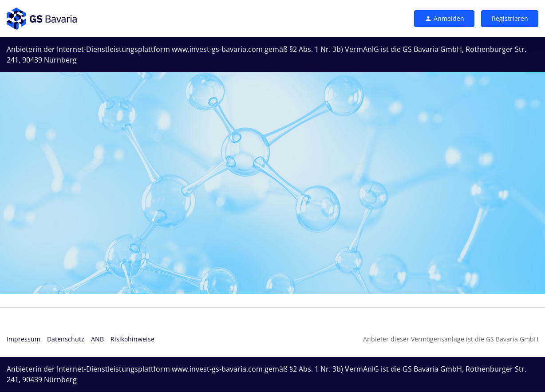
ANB (97, 339)
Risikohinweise (132, 339)
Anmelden (444, 18)
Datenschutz (66, 339)
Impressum (24, 339)
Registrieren (510, 18)
